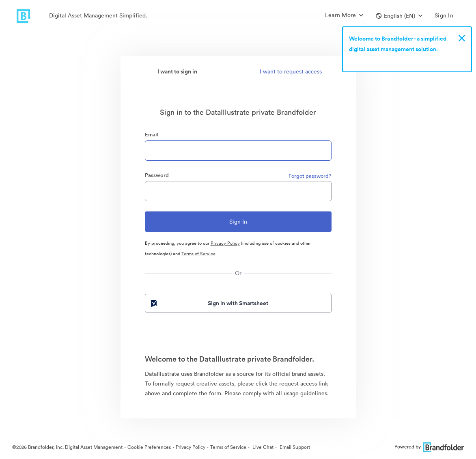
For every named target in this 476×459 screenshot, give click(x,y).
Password (157, 175)
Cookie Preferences (149, 447)
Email (151, 135)
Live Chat (262, 447)
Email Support (294, 447)
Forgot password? (310, 176)
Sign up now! (368, 60)
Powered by (429, 447)
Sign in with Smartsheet (209, 303)
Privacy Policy (225, 243)
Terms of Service (198, 254)
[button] (399, 16)
